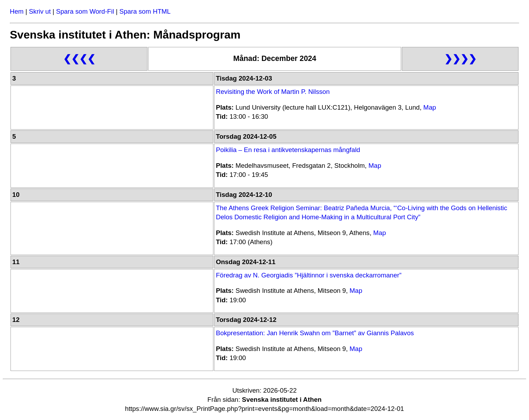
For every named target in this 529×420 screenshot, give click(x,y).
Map (430, 107)
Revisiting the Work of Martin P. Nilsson (273, 92)
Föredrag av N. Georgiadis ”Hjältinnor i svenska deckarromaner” (309, 275)
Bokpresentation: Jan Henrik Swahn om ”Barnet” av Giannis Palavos (315, 333)
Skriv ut (40, 11)
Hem (17, 11)
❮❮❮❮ (79, 59)
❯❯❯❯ (460, 59)
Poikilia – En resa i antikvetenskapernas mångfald (288, 150)
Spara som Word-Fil (85, 11)
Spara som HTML (145, 11)
